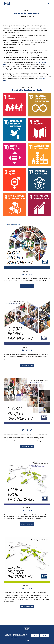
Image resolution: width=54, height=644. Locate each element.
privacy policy (14, 637)
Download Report (27, 286)
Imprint (27, 640)
